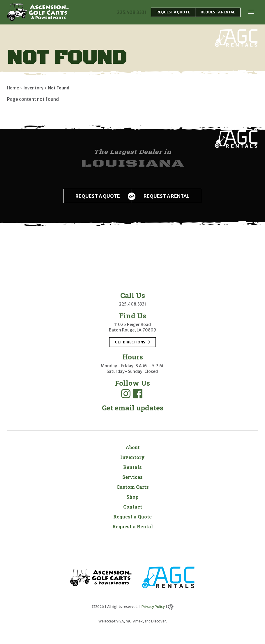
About (133, 447)
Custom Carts (133, 487)
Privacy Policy (153, 607)
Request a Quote (132, 517)
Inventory (132, 457)
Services (132, 477)
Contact (133, 507)
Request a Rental (133, 526)
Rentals (132, 467)
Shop (132, 497)
